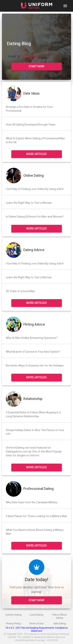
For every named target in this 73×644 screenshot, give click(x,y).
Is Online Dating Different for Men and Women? (35, 217)
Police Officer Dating (59, 616)
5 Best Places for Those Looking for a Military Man (36, 516)
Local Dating (36, 615)
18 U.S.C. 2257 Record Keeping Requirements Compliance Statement (36, 629)
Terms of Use (36, 624)
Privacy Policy (13, 624)
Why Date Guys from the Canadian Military (32, 502)
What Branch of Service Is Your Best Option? (33, 352)
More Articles (36, 154)
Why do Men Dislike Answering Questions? (32, 338)
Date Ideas (32, 93)
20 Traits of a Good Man (20, 291)
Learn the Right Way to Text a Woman (29, 203)
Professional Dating (38, 489)
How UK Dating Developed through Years (31, 125)
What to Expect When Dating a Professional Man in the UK (35, 140)
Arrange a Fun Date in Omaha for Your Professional (29, 109)
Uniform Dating (14, 615)
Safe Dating (60, 624)
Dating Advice (34, 250)
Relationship (33, 399)
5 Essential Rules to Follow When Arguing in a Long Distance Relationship (33, 414)
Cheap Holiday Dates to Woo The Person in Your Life (35, 432)
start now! (36, 66)
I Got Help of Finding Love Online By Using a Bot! (35, 189)
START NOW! (36, 600)
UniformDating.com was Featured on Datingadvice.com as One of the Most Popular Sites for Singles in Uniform (34, 452)
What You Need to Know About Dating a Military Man (35, 532)
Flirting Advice (34, 324)
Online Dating (33, 175)
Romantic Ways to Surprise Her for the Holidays (35, 365)
